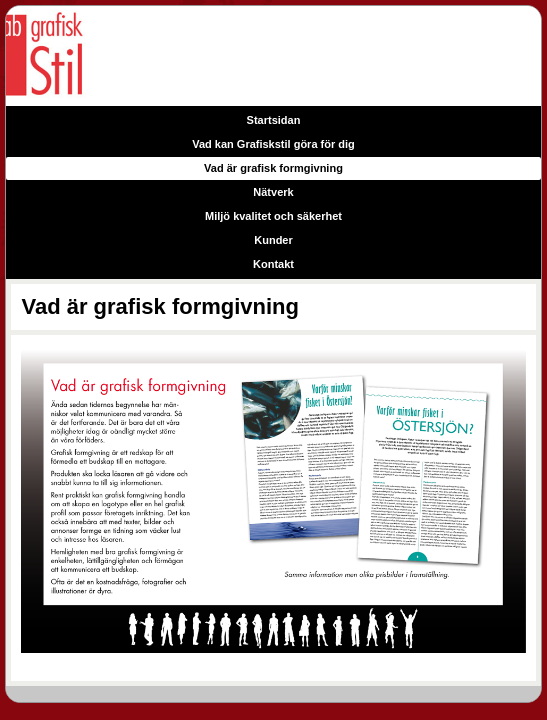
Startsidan (274, 120)
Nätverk (273, 192)
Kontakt (273, 264)
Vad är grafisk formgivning (273, 168)
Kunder (273, 240)
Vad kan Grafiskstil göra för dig (273, 144)
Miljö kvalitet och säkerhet (273, 216)
